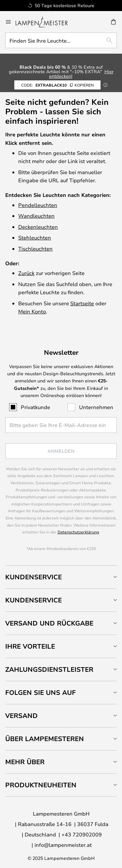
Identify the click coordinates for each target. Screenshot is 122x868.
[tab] (61, 577)
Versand (21, 716)
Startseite (82, 303)
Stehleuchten (35, 237)
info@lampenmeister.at (63, 845)
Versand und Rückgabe (49, 623)
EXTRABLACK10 (57, 85)
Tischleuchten (35, 248)
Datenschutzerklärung (78, 532)
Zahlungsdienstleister (49, 669)
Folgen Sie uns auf (41, 692)
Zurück (26, 273)
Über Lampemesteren (45, 739)
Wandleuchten (36, 216)
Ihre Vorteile (30, 646)
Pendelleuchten (38, 205)
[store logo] (46, 22)
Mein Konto (32, 311)
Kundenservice (34, 577)
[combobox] (61, 40)
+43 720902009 (82, 834)
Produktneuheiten (41, 785)
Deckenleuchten (38, 227)
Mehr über (25, 762)
